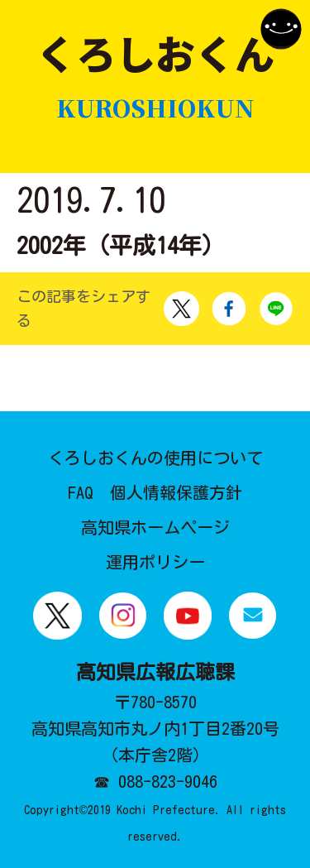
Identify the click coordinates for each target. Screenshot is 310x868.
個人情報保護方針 (176, 492)
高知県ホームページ (155, 527)
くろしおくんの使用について (155, 458)
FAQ (81, 492)
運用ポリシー (155, 562)
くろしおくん (155, 77)
